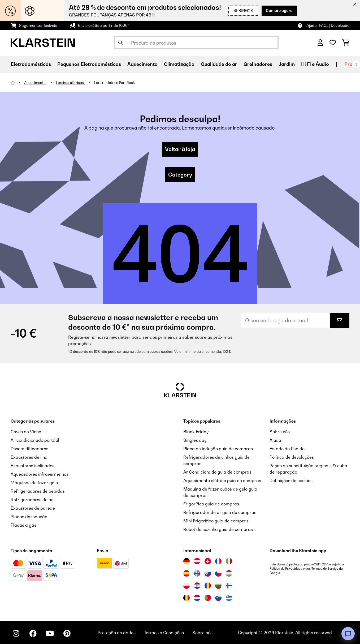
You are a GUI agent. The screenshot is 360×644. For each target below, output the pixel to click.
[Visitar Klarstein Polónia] (186, 586)
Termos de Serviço (325, 569)
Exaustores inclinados (32, 466)
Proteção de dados (117, 633)
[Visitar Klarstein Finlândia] (229, 586)
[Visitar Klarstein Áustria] (197, 561)
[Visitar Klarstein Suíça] (208, 561)
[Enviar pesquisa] (120, 43)
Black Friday (196, 432)
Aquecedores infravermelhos (40, 474)
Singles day (195, 440)
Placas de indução (29, 517)
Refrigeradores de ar (32, 500)
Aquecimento (35, 83)
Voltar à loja (180, 149)
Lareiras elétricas (70, 83)
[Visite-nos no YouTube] (50, 633)
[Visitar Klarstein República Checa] (218, 573)
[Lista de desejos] (333, 43)
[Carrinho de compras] (346, 43)
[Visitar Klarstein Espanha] (186, 573)
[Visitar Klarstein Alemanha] (186, 561)
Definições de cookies (291, 480)
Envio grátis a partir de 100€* (103, 25)
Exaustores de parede (33, 508)
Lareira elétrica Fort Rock (114, 83)
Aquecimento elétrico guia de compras (222, 480)
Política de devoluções (292, 457)
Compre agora (279, 10)
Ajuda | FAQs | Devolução (328, 25)
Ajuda (275, 440)
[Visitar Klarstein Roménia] (208, 586)
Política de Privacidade (286, 569)
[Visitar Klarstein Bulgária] (218, 586)
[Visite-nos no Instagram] (16, 633)
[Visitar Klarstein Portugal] (208, 598)
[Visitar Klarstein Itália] (229, 561)
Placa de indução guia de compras (218, 449)
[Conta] (320, 43)
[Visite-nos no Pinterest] (67, 633)
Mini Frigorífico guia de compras (216, 521)
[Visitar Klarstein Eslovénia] (218, 598)
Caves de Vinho (26, 432)
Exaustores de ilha (29, 457)
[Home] (17, 83)
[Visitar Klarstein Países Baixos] (197, 598)
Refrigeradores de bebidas (38, 491)
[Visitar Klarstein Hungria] (229, 573)
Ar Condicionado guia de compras (217, 472)
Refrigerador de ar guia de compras (220, 512)
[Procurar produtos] (196, 43)
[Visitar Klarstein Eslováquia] (208, 573)
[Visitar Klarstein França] (218, 561)
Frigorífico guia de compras (211, 504)
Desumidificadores (29, 449)
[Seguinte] (356, 65)
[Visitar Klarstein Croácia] (197, 586)
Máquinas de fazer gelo (34, 483)
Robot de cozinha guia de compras (218, 529)
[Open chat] (348, 634)
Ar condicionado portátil (35, 440)
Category (180, 175)
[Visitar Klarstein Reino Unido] (197, 573)
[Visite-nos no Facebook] (33, 633)
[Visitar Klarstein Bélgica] (186, 598)
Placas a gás (23, 525)
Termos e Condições (164, 633)
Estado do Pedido (287, 449)
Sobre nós (280, 432)
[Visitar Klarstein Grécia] (229, 598)
